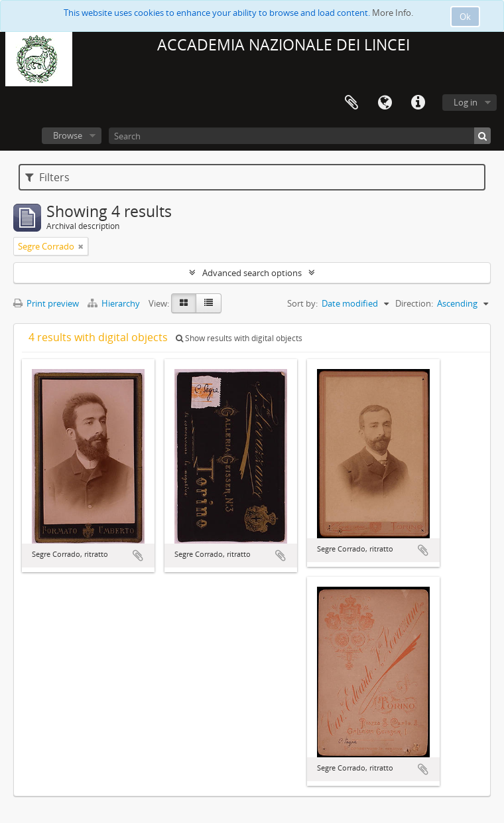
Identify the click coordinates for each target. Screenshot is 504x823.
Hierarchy (115, 303)
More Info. (393, 13)
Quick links (418, 103)
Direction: (414, 303)
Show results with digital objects (239, 338)
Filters (47, 177)
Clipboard (351, 103)
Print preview (46, 303)
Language (385, 103)
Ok (465, 17)
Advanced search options (252, 273)
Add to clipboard (138, 556)
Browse (68, 135)
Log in (466, 102)
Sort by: (302, 303)
